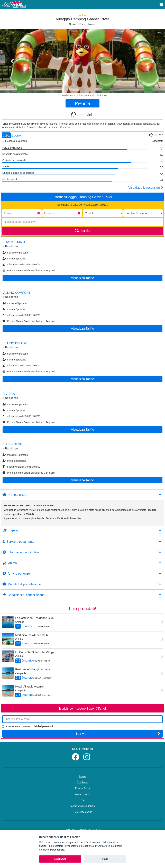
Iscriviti (118, 734)
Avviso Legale (83, 794)
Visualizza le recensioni (146, 188)
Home (82, 776)
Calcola (82, 231)
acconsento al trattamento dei (28, 726)
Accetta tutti (60, 859)
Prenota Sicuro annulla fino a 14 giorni (29, 270)
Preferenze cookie (83, 812)
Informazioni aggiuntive (82, 552)
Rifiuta (105, 859)
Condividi (82, 114)
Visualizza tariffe (82, 278)
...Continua (64, 127)
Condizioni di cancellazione (82, 595)
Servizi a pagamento (82, 542)
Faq (82, 800)
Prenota (82, 103)
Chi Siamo (83, 782)
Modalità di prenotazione (82, 584)
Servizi (82, 531)
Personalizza (57, 850)
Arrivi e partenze (82, 573)
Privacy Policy (82, 788)
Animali (82, 563)
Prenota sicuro (82, 495)
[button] (12, 76)
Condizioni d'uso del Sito (83, 806)
